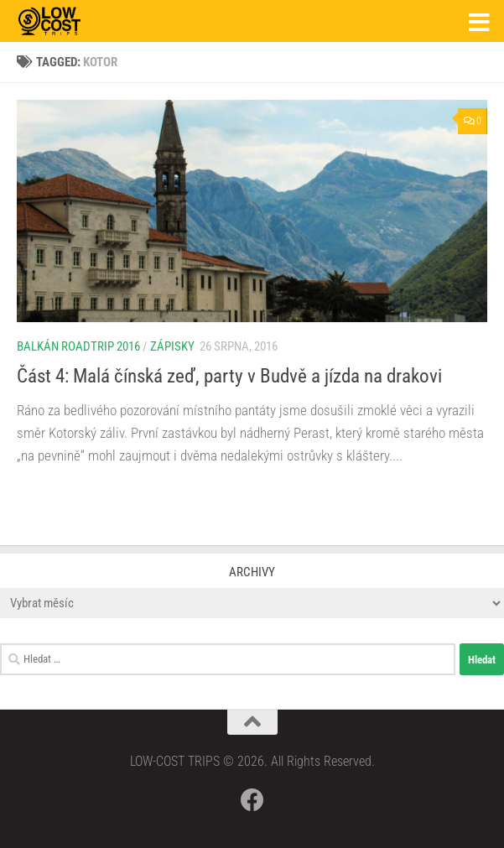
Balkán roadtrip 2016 (78, 346)
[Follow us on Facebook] (252, 800)
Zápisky (172, 346)
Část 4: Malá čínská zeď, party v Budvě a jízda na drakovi (229, 376)
